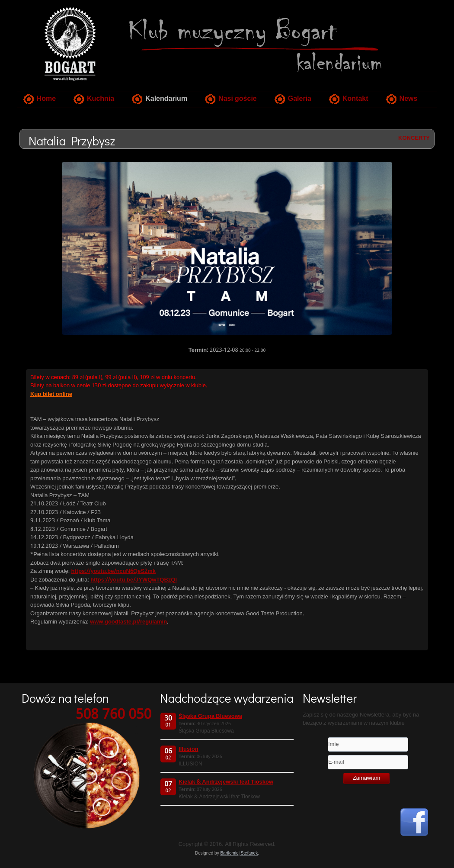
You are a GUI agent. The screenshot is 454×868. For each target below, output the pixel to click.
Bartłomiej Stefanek (239, 853)
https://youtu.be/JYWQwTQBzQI (134, 580)
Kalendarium (166, 99)
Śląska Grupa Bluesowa (210, 716)
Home (46, 99)
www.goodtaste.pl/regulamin (128, 622)
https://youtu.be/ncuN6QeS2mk (113, 571)
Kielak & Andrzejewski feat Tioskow (226, 782)
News (409, 99)
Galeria (300, 99)
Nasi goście (238, 99)
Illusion (189, 749)
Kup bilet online (51, 394)
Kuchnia (101, 99)
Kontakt (355, 99)
